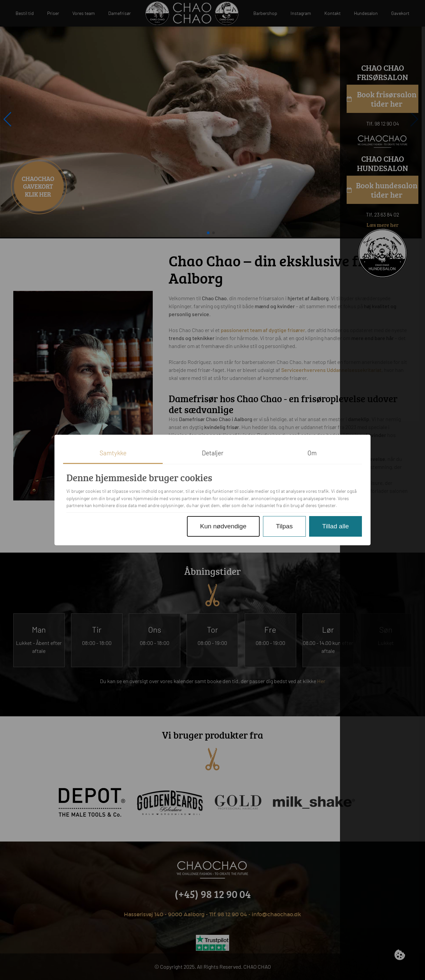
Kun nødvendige (223, 526)
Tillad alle (335, 526)
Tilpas (284, 526)
